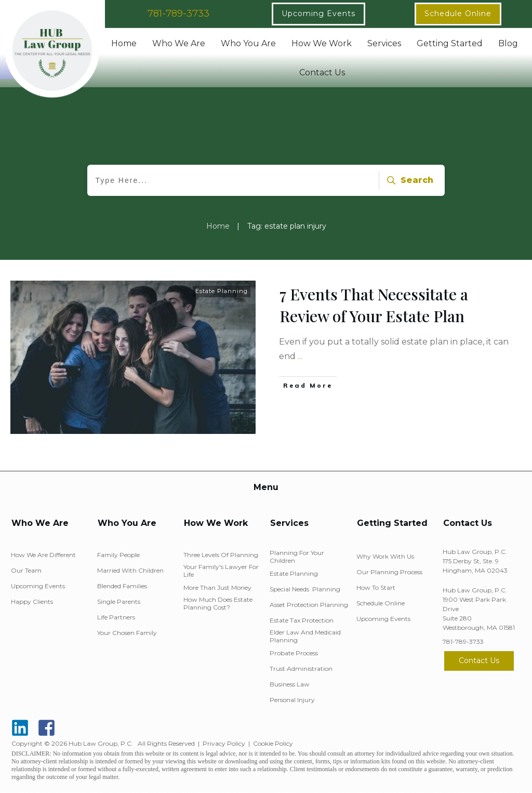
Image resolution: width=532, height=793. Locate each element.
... (300, 356)
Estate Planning (222, 291)
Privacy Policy (224, 743)
